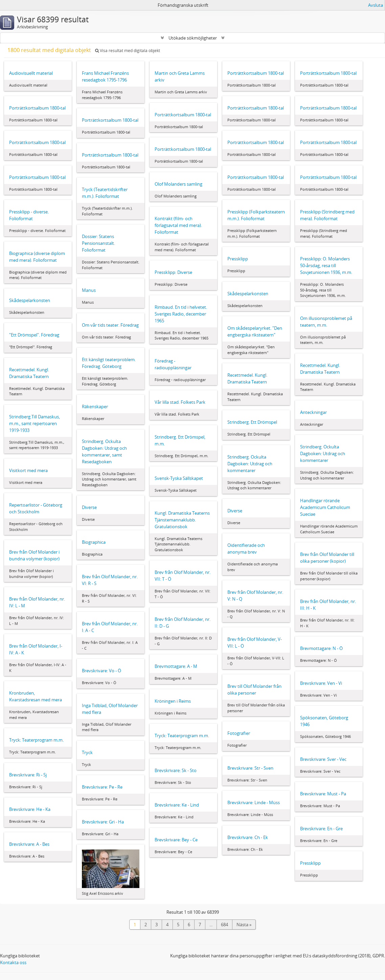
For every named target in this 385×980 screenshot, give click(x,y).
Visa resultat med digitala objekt (128, 51)
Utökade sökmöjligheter (193, 38)
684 (224, 925)
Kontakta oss (13, 962)
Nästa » (244, 925)
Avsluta (376, 5)
